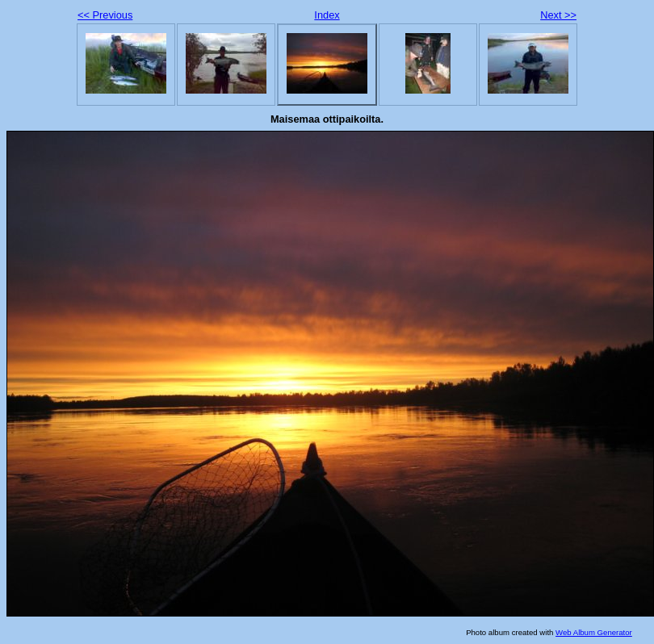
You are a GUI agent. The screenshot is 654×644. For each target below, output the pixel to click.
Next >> (558, 15)
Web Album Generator (594, 632)
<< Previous (105, 15)
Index (327, 15)
